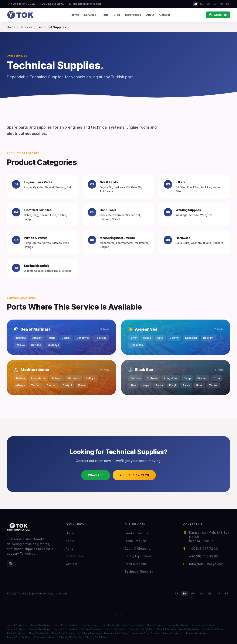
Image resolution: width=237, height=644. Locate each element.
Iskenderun (38, 378)
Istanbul (21, 338)
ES (210, 594)
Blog (117, 15)
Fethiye (91, 378)
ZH (202, 594)
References (133, 15)
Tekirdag (101, 338)
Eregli (173, 385)
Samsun (136, 378)
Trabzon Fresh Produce (141, 629)
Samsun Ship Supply (40, 629)
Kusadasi (191, 338)
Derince (36, 345)
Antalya (57, 378)
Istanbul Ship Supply (40, 625)
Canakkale (137, 345)
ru (202, 4)
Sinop (187, 378)
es (215, 4)
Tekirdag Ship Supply (70, 637)
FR (227, 594)
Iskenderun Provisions (89, 633)
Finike (82, 385)
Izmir (134, 338)
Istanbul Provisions (16, 625)
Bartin (159, 385)
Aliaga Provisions (16, 633)
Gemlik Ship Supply (189, 629)
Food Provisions (136, 533)
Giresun (202, 378)
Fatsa (186, 385)
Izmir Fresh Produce (133, 625)
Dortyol (67, 385)
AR (219, 594)
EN (185, 594)
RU (193, 594)
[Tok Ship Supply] (21, 15)
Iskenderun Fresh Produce (146, 633)
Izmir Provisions (89, 625)
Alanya (20, 385)
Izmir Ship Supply (110, 625)
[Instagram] (10, 564)
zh (208, 4)
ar (221, 4)
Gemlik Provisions (166, 629)
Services (90, 15)
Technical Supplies (139, 571)
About (150, 15)
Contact (165, 15)
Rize (133, 385)
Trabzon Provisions (91, 629)
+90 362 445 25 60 (52, 4)
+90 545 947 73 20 (21, 4)
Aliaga (147, 338)
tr (189, 4)
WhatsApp (218, 15)
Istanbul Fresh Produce (66, 625)
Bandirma (83, 338)
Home (75, 15)
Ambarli (37, 338)
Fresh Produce (135, 541)
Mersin (21, 378)
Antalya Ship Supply (196, 633)
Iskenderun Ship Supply (116, 633)
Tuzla (52, 338)
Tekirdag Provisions (45, 637)
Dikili (160, 338)
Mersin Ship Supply (178, 625)
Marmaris (74, 378)
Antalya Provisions (172, 633)
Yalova (20, 345)
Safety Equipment (138, 556)
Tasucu (36, 385)
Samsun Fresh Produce (66, 629)
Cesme (174, 338)
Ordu (217, 378)
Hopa (146, 385)
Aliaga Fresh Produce (63, 633)
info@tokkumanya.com (85, 4)
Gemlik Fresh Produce (214, 629)
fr (228, 4)
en (195, 4)
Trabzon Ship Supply (115, 629)
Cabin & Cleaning (138, 548)
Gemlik (66, 338)
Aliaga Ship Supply (38, 633)
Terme (213, 385)
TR (176, 594)
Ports (105, 15)
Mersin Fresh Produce (203, 625)
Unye (199, 385)
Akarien (118, 614)
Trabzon (152, 378)
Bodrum (208, 338)
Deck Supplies (135, 564)
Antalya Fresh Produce (19, 637)
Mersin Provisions (156, 625)
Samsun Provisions (16, 629)
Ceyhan (51, 385)
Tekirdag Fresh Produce (97, 637)
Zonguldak (171, 378)
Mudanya (53, 345)
